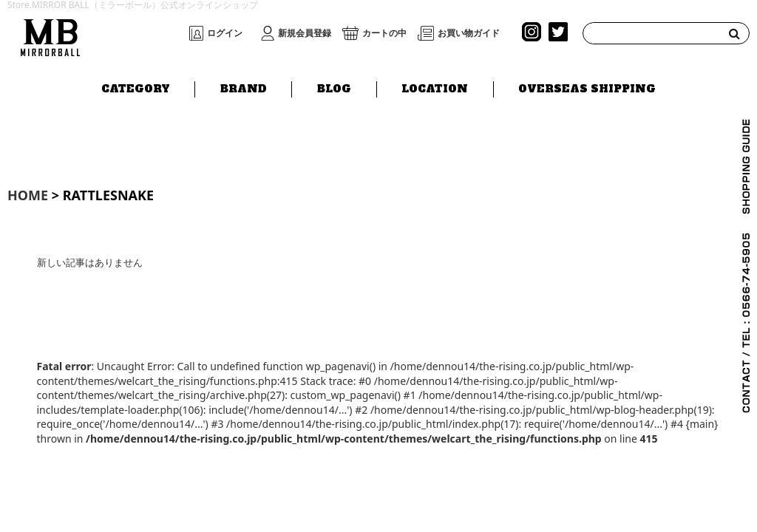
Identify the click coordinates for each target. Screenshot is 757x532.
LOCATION (435, 86)
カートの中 (384, 33)
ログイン (225, 33)
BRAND (244, 86)
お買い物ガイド (469, 33)
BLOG (334, 86)
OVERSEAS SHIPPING (587, 86)
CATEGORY (136, 86)
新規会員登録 (305, 33)
